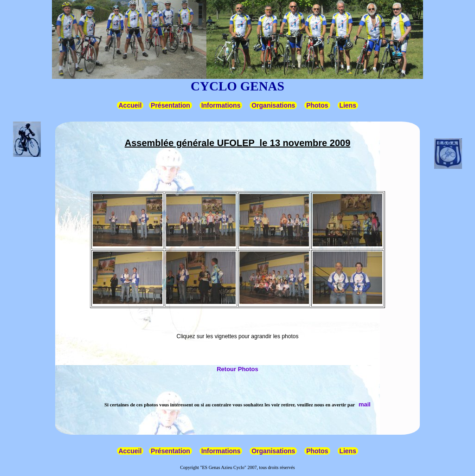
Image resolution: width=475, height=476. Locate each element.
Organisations (273, 105)
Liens (348, 105)
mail (365, 404)
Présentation (170, 105)
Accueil (130, 105)
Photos (317, 105)
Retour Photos (237, 369)
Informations (221, 105)
